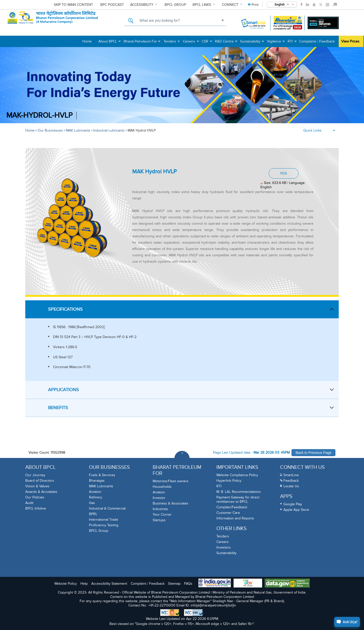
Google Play (293, 504)
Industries (160, 509)
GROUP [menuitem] (174, 5)
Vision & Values (37, 486)
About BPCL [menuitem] (110, 43)
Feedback (291, 481)
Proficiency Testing (104, 525)
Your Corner (162, 514)
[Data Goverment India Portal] (287, 584)
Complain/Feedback (232, 507)
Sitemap (174, 584)
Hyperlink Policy (229, 481)
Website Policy (66, 584)
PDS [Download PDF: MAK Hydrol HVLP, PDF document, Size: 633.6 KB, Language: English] (284, 173)
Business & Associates (170, 503)
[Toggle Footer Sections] (182, 458)
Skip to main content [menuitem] (73, 5)
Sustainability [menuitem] (252, 43)
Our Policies (35, 497)
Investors (224, 547)
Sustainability (226, 553)
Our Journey (35, 475)
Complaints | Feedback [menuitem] (317, 41)
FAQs (188, 584)
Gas (92, 503)
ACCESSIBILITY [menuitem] (142, 5)
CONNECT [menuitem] (231, 5)
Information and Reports (235, 518)
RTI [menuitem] (292, 43)
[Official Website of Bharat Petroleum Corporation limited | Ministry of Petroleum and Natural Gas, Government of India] (64, 23)
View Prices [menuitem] (350, 41)
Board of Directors (40, 481)
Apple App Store (296, 510)
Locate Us (291, 486)
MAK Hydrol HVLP (142, 130)
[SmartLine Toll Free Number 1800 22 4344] (254, 23)
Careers (223, 542)
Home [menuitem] (87, 41)
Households (162, 487)
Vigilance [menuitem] (276, 43)
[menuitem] (253, 5)
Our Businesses (50, 130)
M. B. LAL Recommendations (239, 492)
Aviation (95, 492)
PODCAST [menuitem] (110, 5)
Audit (29, 503)
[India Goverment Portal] (215, 583)
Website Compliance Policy (237, 475)
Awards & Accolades (41, 492)
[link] (301, 5)
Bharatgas (97, 481)
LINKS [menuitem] (202, 5)
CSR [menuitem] (207, 43)
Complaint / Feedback (148, 584)
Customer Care (228, 513)
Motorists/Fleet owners (171, 481)
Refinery (96, 497)
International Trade (104, 520)
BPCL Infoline (36, 508)
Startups (159, 520)
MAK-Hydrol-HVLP (39, 115)
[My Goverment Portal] (248, 584)
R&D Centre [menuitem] (226, 43)
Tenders (223, 536)
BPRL (93, 514)
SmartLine (291, 475)
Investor (159, 498)
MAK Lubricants (78, 130)
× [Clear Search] (223, 20)
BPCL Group (99, 531)
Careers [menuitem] (191, 43)
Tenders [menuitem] (172, 43)
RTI (219, 486)
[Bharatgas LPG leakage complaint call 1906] (288, 23)
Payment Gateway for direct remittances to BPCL (238, 499)
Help (84, 584)
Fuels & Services (102, 475)
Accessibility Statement (109, 584)
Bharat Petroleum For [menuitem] (142, 43)
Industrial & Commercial (107, 508)
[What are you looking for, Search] (175, 21)
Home (30, 130)
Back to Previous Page (313, 453)
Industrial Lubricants (109, 130)
